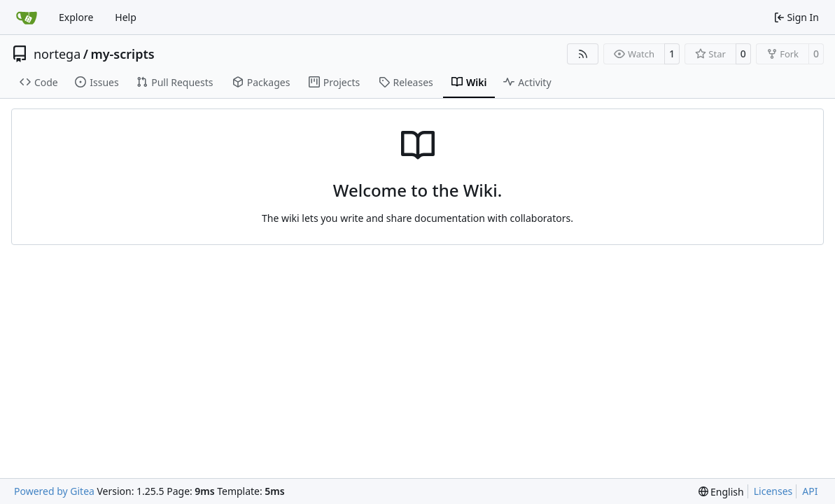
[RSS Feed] (583, 54)
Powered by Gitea (54, 491)
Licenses (773, 491)
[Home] (27, 17)
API (810, 491)
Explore (76, 17)
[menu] (721, 492)
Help (126, 17)
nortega (57, 54)
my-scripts (122, 54)
